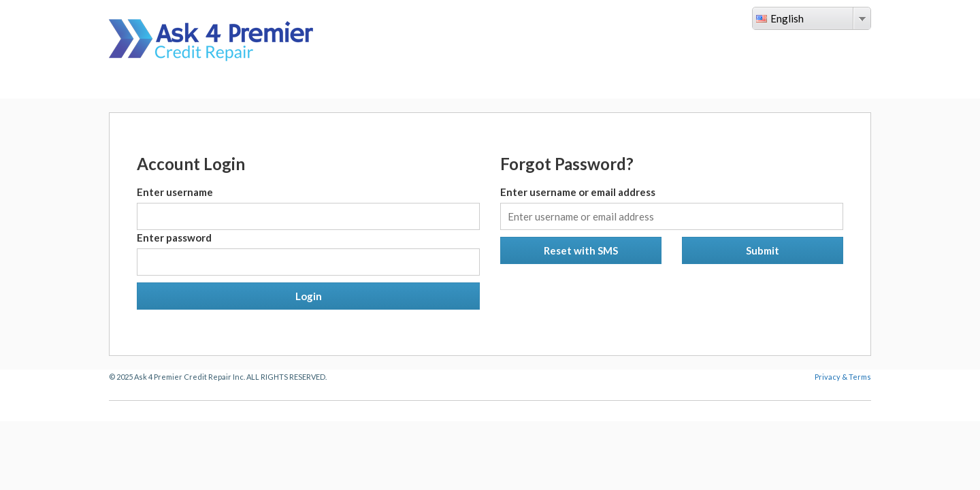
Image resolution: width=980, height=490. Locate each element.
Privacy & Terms (843, 377)
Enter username (175, 192)
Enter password (174, 238)
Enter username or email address (578, 192)
